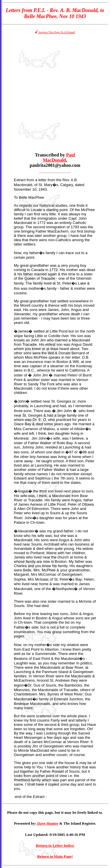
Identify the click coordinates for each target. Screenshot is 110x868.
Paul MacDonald (59, 157)
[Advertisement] (55, 93)
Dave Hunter (47, 823)
